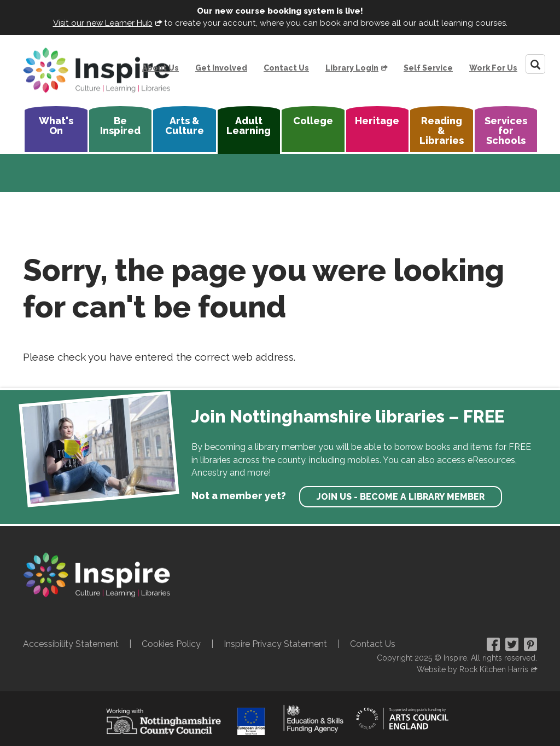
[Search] (535, 64)
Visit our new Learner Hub (103, 23)
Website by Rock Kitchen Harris (472, 669)
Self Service (428, 68)
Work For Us (493, 68)
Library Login (352, 68)
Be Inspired (120, 126)
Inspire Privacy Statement (275, 644)
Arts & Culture (185, 126)
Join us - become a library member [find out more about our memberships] (401, 497)
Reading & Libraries (442, 131)
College (313, 121)
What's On (56, 126)
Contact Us (286, 68)
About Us (161, 68)
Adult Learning (249, 126)
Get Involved (221, 68)
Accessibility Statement (71, 644)
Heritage (377, 121)
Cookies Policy (171, 644)
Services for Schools (506, 131)
